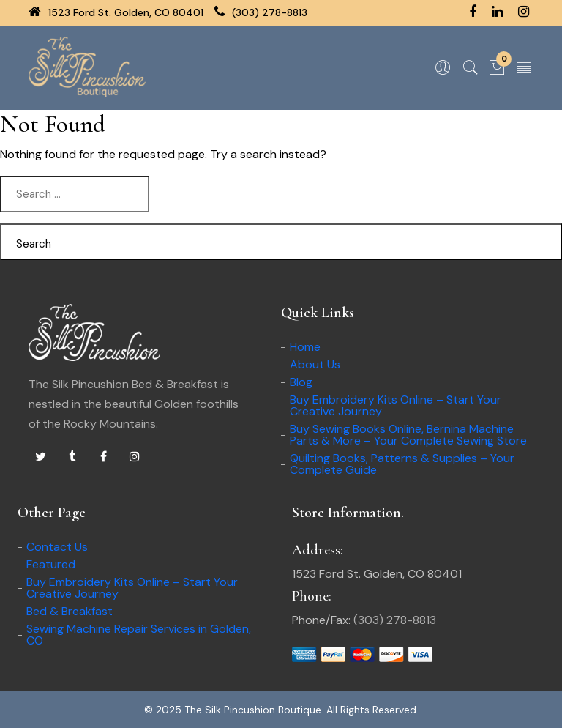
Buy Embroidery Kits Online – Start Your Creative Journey (396, 405)
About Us (315, 364)
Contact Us (57, 547)
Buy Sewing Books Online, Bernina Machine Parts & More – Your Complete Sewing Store (408, 435)
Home (305, 347)
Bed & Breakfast (70, 611)
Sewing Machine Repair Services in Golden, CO (139, 635)
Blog (301, 382)
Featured (51, 564)
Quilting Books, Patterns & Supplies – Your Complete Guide (402, 464)
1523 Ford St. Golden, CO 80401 (116, 12)
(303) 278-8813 (261, 12)
